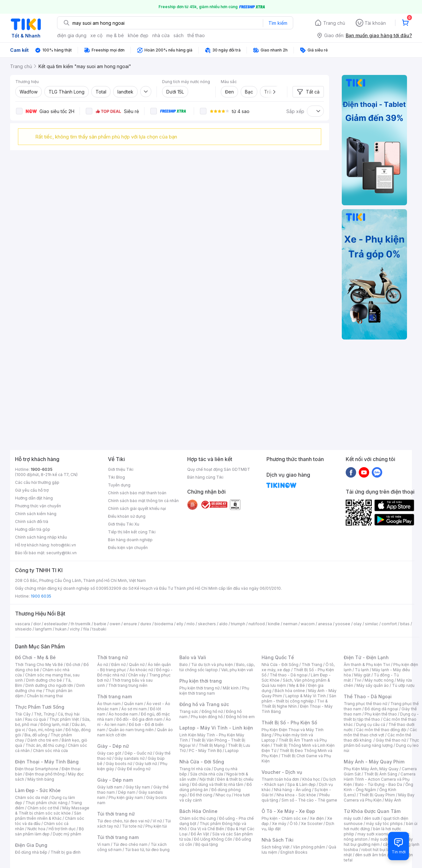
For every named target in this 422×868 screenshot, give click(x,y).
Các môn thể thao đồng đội (381, 730)
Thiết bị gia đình (66, 852)
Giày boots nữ (119, 764)
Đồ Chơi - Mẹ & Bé (35, 657)
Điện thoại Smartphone (37, 769)
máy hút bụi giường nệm (378, 842)
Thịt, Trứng (44, 714)
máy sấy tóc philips (384, 824)
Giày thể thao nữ (391, 740)
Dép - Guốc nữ (138, 753)
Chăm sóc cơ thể (43, 808)
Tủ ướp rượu (403, 685)
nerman (290, 624)
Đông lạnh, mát (55, 724)
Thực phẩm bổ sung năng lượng (381, 743)
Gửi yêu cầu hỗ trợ (32, 490)
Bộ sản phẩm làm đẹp (49, 831)
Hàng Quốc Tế (278, 657)
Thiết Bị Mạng (212, 745)
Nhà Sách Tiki (278, 840)
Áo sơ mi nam (134, 709)
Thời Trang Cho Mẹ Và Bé (39, 665)
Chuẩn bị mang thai (45, 696)
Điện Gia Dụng (31, 845)
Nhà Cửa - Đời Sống (202, 762)
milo (191, 624)
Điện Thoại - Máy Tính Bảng (47, 762)
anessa (325, 624)
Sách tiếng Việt (276, 847)
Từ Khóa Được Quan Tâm (372, 811)
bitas (405, 624)
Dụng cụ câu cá (371, 724)
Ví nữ (157, 821)
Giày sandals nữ (129, 758)
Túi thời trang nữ (116, 814)
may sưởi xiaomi (373, 834)
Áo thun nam (109, 704)
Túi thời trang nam (118, 837)
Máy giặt (362, 675)
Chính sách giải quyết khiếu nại (137, 508)
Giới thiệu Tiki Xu (124, 524)
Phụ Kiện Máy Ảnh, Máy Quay (371, 769)
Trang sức (189, 711)
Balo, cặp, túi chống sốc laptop (217, 667)
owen (115, 624)
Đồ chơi (73, 665)
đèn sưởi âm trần (371, 855)
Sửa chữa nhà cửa (207, 774)
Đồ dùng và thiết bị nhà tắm (218, 784)
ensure (130, 624)
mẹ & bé (115, 35)
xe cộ (96, 35)
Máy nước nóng (379, 680)
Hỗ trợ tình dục (62, 829)
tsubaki (99, 629)
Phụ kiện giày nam (126, 797)
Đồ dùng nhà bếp (31, 852)
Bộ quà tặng (207, 844)
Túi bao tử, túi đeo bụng (147, 850)
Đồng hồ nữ (212, 711)
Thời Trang (312, 665)
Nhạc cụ (223, 795)
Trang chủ (334, 23)
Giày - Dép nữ (113, 746)
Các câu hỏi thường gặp (37, 482)
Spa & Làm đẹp (301, 784)
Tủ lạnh (362, 670)
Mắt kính (231, 688)
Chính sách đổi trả (32, 521)
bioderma (164, 624)
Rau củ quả (36, 719)
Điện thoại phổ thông (45, 774)
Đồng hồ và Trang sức (204, 704)
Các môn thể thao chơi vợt (380, 732)
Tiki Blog (116, 477)
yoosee (343, 624)
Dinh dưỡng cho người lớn (49, 685)
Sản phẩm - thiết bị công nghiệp (299, 698)
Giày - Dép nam (115, 780)
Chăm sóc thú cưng (198, 818)
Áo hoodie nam (123, 714)
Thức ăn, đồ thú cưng (45, 745)
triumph (238, 624)
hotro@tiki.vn (63, 545)
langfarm (43, 629)
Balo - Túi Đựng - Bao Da (379, 784)
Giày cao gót (109, 753)
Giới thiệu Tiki (121, 469)
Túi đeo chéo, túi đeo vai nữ (123, 821)
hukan (61, 629)
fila (86, 629)
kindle (274, 624)
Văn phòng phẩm (309, 847)
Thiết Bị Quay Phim (377, 795)
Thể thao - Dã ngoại (289, 675)
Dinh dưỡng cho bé (44, 680)
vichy (75, 629)
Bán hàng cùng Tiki (205, 477)
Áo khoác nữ (141, 670)
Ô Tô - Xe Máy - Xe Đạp (288, 811)
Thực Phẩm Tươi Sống (40, 707)
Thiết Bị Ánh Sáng (381, 774)
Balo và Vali (193, 657)
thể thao (196, 35)
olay (358, 624)
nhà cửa (161, 35)
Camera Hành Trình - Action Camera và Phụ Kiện (380, 779)
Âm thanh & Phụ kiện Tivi (367, 665)
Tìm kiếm (278, 23)
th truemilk (81, 624)
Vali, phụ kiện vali (237, 670)
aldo (223, 624)
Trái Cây (23, 714)
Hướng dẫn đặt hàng (34, 498)
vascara (23, 624)
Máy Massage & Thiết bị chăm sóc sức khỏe (52, 810)
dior (37, 624)
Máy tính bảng (41, 779)
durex (146, 624)
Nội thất (207, 779)
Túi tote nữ (132, 826)
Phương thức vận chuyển (38, 506)
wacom (308, 624)
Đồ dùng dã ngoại (381, 709)
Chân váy (137, 675)
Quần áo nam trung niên (131, 730)
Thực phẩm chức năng (46, 803)
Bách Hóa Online (198, 811)
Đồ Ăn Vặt (200, 834)
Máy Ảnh (393, 800)
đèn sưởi (372, 818)
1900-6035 (42, 469)
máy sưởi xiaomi (386, 839)
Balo (184, 665)
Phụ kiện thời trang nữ (199, 688)
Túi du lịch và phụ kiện (212, 665)
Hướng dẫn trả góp (33, 529)
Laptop (232, 751)
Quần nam (134, 704)
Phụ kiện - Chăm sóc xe (284, 818)
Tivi (358, 680)
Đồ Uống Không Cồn (213, 839)
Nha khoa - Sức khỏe (296, 795)
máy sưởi (352, 818)
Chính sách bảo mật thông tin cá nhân (143, 501)
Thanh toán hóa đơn (280, 779)
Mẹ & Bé (297, 685)
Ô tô (294, 824)
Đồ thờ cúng (201, 795)
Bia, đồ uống (36, 735)
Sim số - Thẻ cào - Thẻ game (309, 800)
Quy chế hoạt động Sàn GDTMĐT (219, 469)
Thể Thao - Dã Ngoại (368, 696)
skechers (207, 624)
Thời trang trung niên (128, 685)
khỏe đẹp (138, 35)
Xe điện (317, 818)
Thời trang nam (114, 696)
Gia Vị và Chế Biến (207, 829)
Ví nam (104, 844)
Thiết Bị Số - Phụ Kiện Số (289, 723)
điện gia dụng (72, 35)
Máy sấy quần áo (373, 685)
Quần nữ (137, 665)
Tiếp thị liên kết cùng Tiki (132, 532)
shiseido (23, 629)
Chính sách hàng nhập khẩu (41, 537)
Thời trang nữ (113, 657)
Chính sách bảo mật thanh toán (137, 493)
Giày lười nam (110, 787)
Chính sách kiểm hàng (36, 514)
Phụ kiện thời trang (201, 681)
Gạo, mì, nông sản (45, 730)
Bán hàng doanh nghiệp (130, 540)
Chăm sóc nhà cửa (50, 751)
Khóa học (311, 779)
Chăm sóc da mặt (32, 797)
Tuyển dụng (119, 485)
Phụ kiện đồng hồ (207, 717)
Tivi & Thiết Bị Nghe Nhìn (295, 704)
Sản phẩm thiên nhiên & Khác (48, 816)
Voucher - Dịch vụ (282, 772)
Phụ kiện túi (156, 826)
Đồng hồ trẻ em (240, 717)
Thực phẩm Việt (64, 719)
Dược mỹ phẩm (67, 834)
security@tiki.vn (61, 553)
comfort (389, 624)
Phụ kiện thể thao (381, 714)
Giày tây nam (138, 787)
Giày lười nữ (146, 764)
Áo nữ (103, 665)
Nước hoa (36, 829)
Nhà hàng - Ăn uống (293, 790)
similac (372, 624)
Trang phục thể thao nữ (365, 704)
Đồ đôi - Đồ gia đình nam (139, 719)
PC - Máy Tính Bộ (205, 751)
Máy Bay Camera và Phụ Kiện (379, 797)
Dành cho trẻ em (43, 740)
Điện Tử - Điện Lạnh (366, 657)
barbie (100, 624)
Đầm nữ (118, 665)
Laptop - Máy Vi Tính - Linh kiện (216, 728)
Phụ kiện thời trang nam (214, 691)
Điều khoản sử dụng (127, 516)
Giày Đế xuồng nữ (134, 769)
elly (180, 624)
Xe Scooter (312, 824)
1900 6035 (41, 596)
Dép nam (127, 792)
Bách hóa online (290, 691)
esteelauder (56, 624)
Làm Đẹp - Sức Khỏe (38, 790)
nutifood (257, 624)
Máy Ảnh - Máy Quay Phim (374, 762)
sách (179, 35)
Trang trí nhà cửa (195, 769)
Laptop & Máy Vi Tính (306, 696)
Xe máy (279, 824)
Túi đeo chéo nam (130, 844)
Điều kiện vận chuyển (128, 548)
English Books (294, 852)
